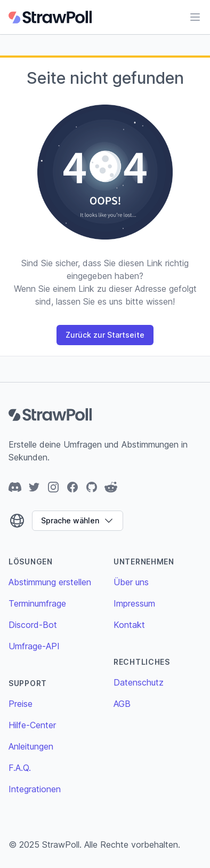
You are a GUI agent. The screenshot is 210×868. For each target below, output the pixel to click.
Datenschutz (139, 682)
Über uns (131, 582)
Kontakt (129, 625)
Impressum (134, 603)
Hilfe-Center (32, 725)
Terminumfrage (37, 603)
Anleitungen (31, 746)
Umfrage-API (34, 646)
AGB (122, 704)
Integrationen (35, 789)
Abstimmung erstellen (50, 582)
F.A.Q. (20, 768)
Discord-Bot (33, 625)
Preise (21, 704)
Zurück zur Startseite (105, 335)
